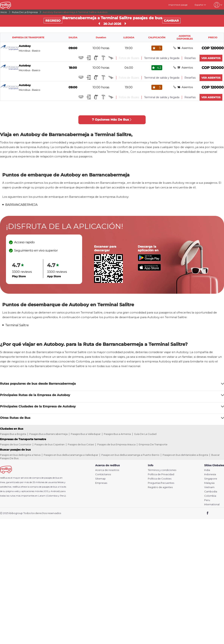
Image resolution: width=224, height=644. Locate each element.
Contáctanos (103, 474)
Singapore (211, 479)
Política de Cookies (160, 479)
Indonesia (210, 474)
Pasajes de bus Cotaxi (81, 444)
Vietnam (209, 487)
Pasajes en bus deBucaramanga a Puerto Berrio (130, 455)
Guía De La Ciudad (145, 434)
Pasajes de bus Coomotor (16, 444)
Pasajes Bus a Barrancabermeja (48, 434)
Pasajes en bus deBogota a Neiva (20, 455)
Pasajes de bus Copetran (50, 444)
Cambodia (211, 492)
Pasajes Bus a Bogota (13, 434)
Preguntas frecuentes (161, 483)
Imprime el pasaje (178, 5)
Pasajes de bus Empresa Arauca (116, 444)
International (212, 504)
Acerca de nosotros (107, 470)
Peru (207, 500)
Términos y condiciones (162, 470)
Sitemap (100, 479)
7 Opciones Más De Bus (112, 120)
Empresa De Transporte (153, 444)
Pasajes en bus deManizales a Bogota (185, 455)
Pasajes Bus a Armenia (117, 434)
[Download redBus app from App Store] (149, 270)
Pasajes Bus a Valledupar (86, 434)
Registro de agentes (160, 487)
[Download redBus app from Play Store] (149, 260)
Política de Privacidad (161, 474)
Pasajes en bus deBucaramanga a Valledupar (71, 455)
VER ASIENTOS (211, 58)
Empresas (101, 483)
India (207, 470)
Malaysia (209, 483)
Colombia (210, 496)
